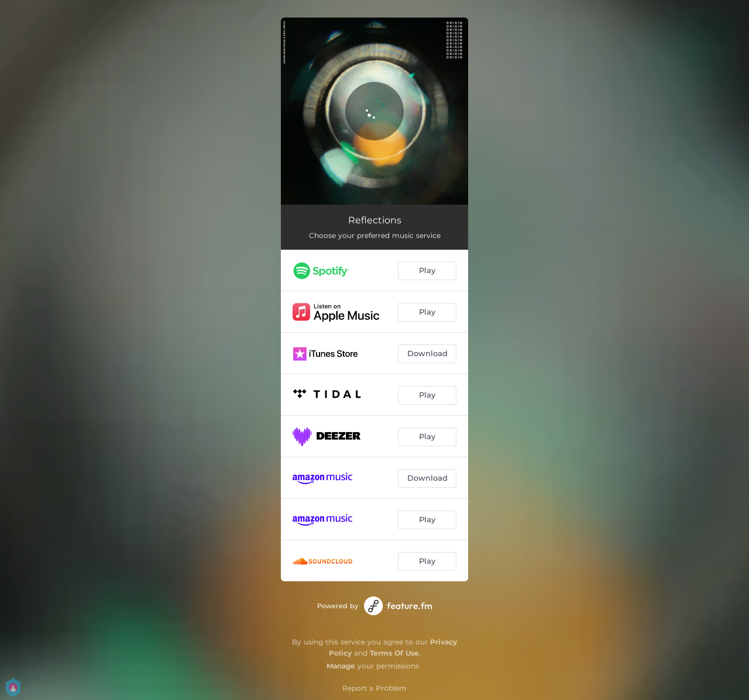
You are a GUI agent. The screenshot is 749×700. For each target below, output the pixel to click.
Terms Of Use (394, 653)
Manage (341, 666)
